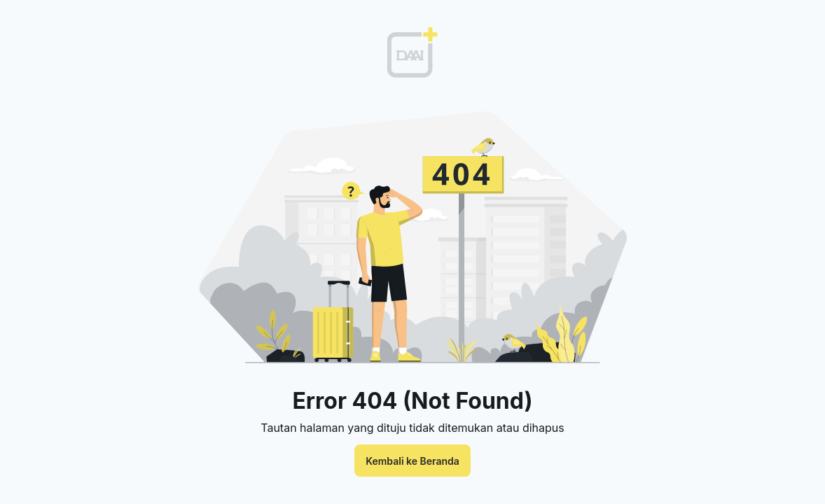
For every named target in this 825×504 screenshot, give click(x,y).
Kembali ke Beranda (412, 461)
